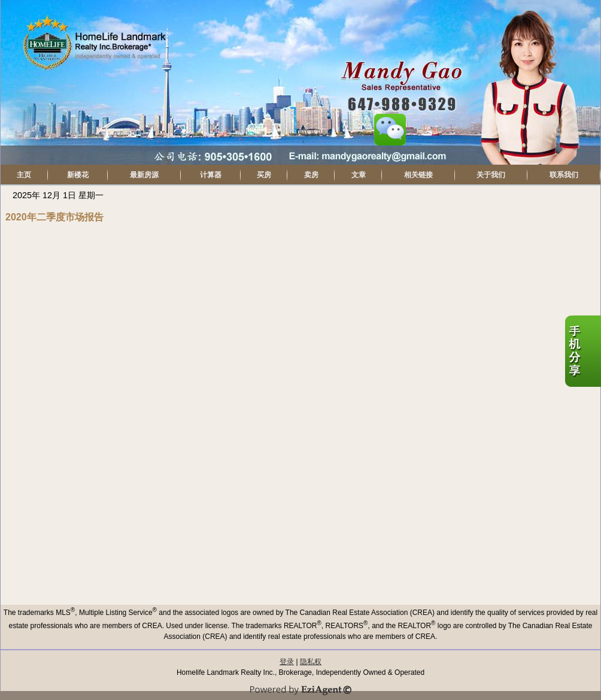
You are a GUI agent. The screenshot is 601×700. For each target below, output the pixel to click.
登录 (287, 662)
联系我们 (564, 175)
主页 (24, 175)
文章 (359, 175)
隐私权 (311, 662)
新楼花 (78, 175)
